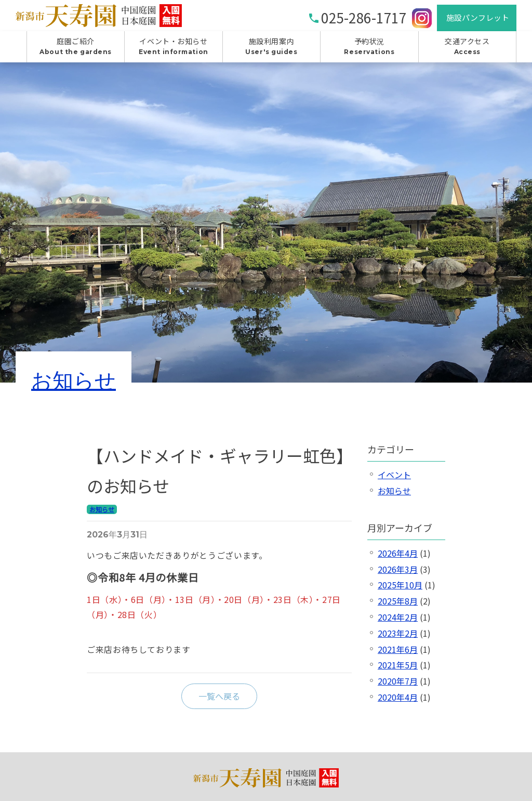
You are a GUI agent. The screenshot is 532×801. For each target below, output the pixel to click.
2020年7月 (398, 686)
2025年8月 (398, 606)
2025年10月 (400, 589)
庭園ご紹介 (76, 51)
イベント (394, 479)
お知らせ (74, 385)
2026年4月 (398, 558)
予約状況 (369, 51)
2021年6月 (398, 653)
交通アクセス (467, 51)
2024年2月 (398, 622)
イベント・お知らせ (173, 51)
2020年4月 (398, 702)
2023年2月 (398, 638)
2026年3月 (398, 573)
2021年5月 (398, 669)
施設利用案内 (271, 51)
